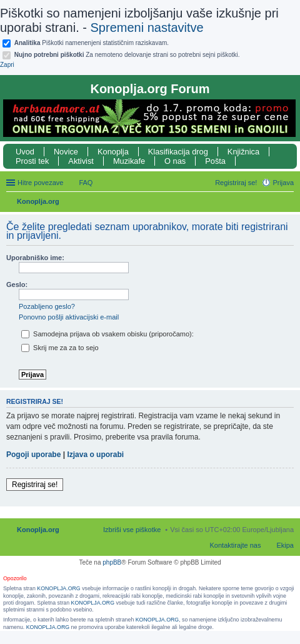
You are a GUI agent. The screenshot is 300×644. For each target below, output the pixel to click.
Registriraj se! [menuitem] (236, 183)
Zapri (7, 65)
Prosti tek (32, 161)
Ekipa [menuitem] (285, 545)
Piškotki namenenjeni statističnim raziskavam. (92, 43)
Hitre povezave (40, 183)
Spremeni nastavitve (147, 28)
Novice (66, 152)
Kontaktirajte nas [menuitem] (236, 545)
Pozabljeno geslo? (47, 306)
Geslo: (17, 284)
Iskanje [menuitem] (289, 203)
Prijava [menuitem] (283, 183)
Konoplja (113, 152)
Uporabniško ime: (35, 258)
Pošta (215, 161)
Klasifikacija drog (178, 152)
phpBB (112, 562)
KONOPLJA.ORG (58, 588)
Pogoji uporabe (33, 455)
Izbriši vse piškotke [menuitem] (132, 530)
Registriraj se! (35, 485)
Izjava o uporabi (95, 455)
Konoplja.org (38, 201)
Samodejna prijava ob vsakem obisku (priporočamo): (107, 334)
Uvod (25, 152)
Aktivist (81, 161)
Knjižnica (243, 152)
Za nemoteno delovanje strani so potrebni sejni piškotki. (127, 55)
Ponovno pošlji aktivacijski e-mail (69, 317)
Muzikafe (129, 161)
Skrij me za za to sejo (60, 348)
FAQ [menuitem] (86, 183)
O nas (175, 161)
